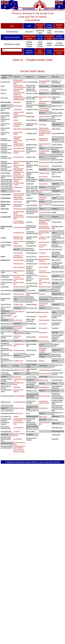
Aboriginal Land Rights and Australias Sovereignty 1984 (45, 222)
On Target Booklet (6, 198)
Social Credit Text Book (57, 377)
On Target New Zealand (7, 280)
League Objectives (5, 82)
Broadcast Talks (43, 316)
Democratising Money (57, 249)
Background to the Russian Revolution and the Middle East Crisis (19, 98)
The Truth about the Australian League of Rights (19, 217)
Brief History (4, 90)
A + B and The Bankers (32, 82)
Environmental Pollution (19, 396)
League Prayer (4, 98)
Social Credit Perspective (58, 109)
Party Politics (29, 169)
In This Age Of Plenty (31, 377)
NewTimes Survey (5, 202)
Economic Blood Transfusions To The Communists (18, 125)
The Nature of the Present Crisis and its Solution (31, 272)
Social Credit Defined (6, 431)
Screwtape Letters (43, 337)
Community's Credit (44, 90)
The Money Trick (43, 276)
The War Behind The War (20, 227)
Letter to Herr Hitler (31, 139)
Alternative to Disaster (57, 113)
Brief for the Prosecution (32, 93)
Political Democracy (6, 294)
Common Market (18, 109)
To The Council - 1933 (32, 308)
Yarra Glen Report (18, 246)
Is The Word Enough (18, 157)
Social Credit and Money (58, 272)
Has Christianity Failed (19, 148)
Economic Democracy (32, 120)
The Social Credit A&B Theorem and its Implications (57, 337)
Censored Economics (44, 242)
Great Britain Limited (31, 133)
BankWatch (4, 238)
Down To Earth (42, 125)
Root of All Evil (17, 191)
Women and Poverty (18, 294)
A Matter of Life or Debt (19, 370)
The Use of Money (31, 290)
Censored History (18, 106)
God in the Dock (43, 324)
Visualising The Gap (6, 402)
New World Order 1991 (45, 264)
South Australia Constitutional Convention (43, 350)
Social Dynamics (5, 113)
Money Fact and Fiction (45, 396)
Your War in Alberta (31, 337)
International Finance (44, 256)
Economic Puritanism (57, 145)
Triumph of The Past (6, 304)
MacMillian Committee (32, 145)
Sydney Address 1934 (32, 205)
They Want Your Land (19, 233)
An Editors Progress (57, 222)
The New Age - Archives (12, 44)
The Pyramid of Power (32, 283)
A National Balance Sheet (7, 413)
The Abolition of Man (44, 341)
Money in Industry (31, 431)
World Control (55, 439)
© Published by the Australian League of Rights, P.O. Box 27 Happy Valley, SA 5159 (33, 462)
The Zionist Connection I (45, 370)
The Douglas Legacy (19, 428)
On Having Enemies (57, 166)
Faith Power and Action (19, 260)
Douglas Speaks (30, 116)
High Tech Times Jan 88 (58, 202)
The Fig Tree (4, 212)
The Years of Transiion (32, 361)
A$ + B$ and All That (6, 416)
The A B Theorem (43, 177)
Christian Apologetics (44, 320)
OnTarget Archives (12, 32)
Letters (15, 316)
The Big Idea (29, 222)
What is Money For (56, 260)
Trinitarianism (55, 328)
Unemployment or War (19, 350)
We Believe (42, 361)
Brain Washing (17, 102)
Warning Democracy (31, 324)
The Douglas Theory (31, 246)
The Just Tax (17, 431)
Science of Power (43, 184)
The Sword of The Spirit (19, 287)
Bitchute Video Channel (12, 37)
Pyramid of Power (56, 435)
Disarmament (29, 113)
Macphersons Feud (18, 264)
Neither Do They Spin (57, 106)
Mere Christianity (43, 328)
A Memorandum (17, 377)
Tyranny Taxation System (32, 312)
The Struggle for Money (58, 180)
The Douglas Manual (44, 387)
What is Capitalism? (31, 328)
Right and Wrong (43, 332)
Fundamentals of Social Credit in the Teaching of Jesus (58, 299)
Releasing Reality (18, 187)
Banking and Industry (44, 173)
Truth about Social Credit (20, 209)
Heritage (3, 256)
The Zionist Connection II (45, 374)
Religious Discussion (57, 320)
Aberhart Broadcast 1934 (7, 324)
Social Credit (29, 198)
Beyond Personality (44, 312)
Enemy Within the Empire (20, 129)
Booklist (3, 86)
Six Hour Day (42, 294)
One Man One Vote (18, 413)
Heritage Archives (5, 260)
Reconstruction (30, 184)
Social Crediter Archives (40, 44)
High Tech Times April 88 (58, 205)
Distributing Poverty (57, 370)
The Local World (17, 439)
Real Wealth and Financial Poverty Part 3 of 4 (7, 355)
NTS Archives (59, 32)
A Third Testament (56, 129)
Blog (29, 26)
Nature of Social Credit (19, 267)
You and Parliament (44, 166)
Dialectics (16, 120)
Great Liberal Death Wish (58, 133)
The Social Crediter (6, 217)
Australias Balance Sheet (7, 370)
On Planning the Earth (19, 408)
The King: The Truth (31, 256)
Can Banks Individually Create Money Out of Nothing (57, 402)
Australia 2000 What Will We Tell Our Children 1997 (45, 233)
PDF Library (29, 32)
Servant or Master (43, 267)
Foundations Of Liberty (32, 391)
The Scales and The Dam (7, 396)
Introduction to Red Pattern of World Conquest (18, 328)
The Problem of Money (57, 280)
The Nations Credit (18, 304)
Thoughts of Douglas (31, 304)
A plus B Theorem (56, 194)
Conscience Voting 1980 (45, 249)
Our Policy (3, 93)
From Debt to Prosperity (45, 212)
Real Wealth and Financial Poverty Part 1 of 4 (7, 345)
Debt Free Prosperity (31, 350)
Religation (16, 416)
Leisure (28, 413)
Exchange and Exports (32, 129)
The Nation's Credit (18, 361)
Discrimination (17, 387)
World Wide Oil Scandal (45, 287)
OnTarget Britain (5, 287)
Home (12, 26)
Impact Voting (42, 253)
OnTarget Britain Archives (7, 290)
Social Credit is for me (57, 428)
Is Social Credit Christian (19, 402)
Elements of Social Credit (45, 162)
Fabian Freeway (43, 417)
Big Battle (54, 212)
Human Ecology (56, 308)
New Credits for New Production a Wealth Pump (6, 439)
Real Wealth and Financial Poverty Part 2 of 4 (7, 350)
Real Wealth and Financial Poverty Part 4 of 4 (7, 361)
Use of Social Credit (31, 316)
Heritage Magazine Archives (29, 44)
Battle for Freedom (18, 253)
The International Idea (32, 253)
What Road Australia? (57, 380)
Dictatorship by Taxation (32, 109)
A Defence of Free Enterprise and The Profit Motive (20, 82)
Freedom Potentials (6, 173)
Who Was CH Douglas (19, 452)
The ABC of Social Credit (45, 116)
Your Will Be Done (18, 320)
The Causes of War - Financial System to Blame (31, 227)
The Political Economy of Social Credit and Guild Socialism (45, 133)
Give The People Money (58, 162)
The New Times (5, 209)
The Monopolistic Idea (32, 264)
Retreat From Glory (44, 380)
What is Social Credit (19, 450)
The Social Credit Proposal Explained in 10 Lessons (58, 238)
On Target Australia (6, 194)
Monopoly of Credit (31, 157)
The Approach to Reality (32, 217)
